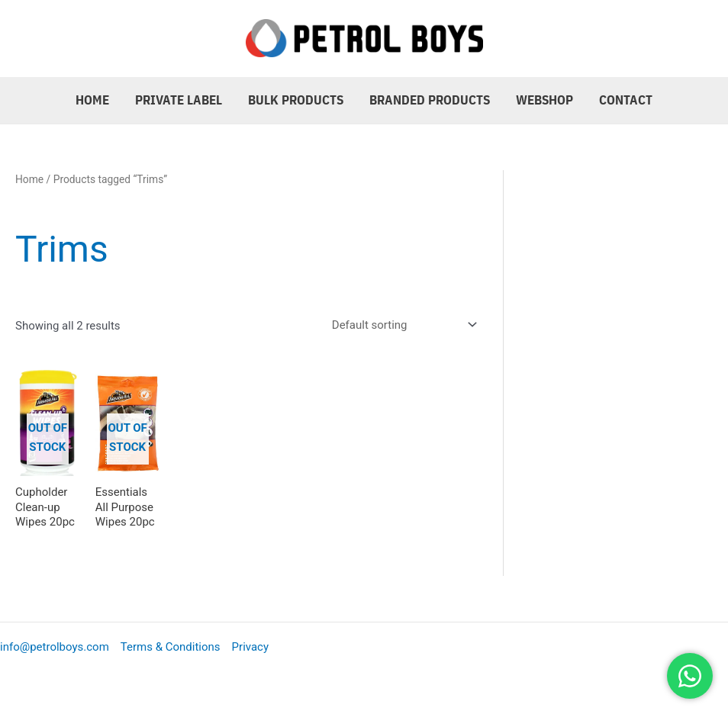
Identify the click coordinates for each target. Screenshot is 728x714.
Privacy (250, 647)
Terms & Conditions (171, 647)
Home (92, 100)
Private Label (179, 100)
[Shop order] (401, 325)
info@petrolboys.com (55, 647)
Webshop (544, 100)
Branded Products (430, 100)
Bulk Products (296, 100)
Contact (626, 100)
